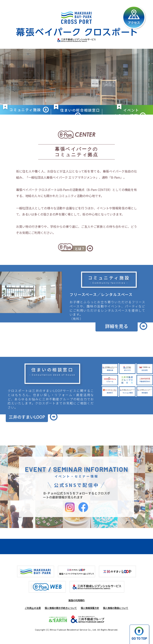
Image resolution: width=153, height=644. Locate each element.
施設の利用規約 (76, 600)
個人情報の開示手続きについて (61, 608)
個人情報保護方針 (90, 608)
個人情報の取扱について (116, 608)
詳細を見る (117, 336)
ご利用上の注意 (33, 608)
